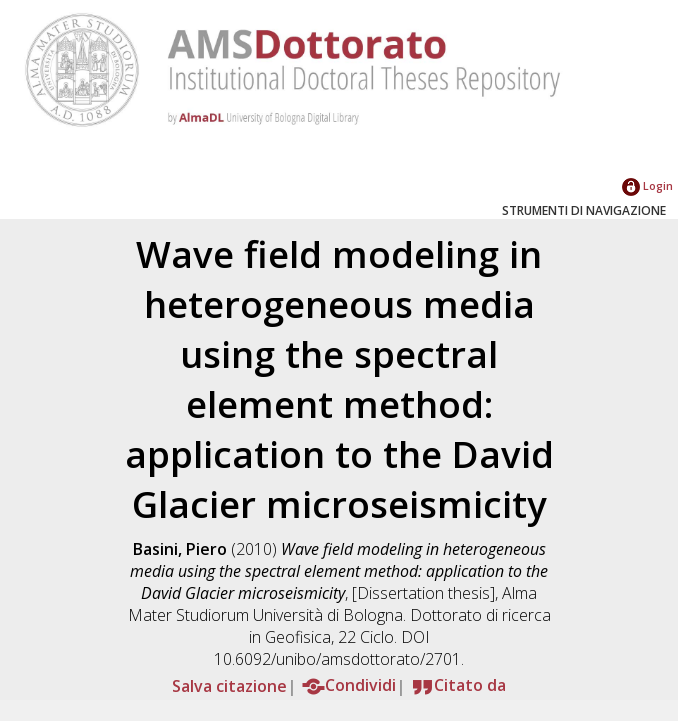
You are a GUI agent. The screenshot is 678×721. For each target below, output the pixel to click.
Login (647, 185)
